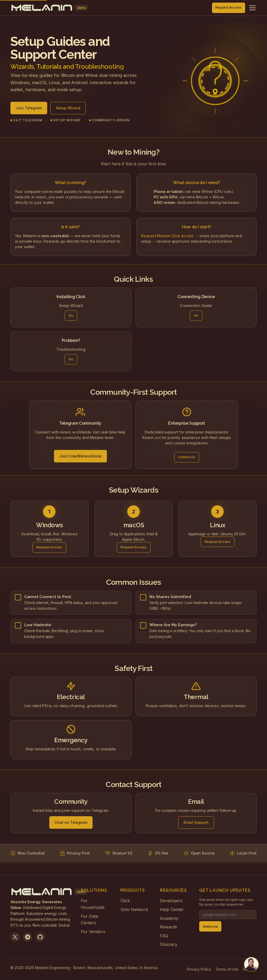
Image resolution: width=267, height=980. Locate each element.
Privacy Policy (199, 969)
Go (71, 317)
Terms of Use (227, 969)
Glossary (169, 944)
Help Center (172, 909)
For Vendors (93, 932)
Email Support (196, 823)
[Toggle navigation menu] (252, 8)
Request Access (228, 7)
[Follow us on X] (15, 937)
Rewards (168, 927)
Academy (169, 918)
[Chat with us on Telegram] (251, 964)
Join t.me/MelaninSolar (80, 457)
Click (125, 901)
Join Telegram (29, 110)
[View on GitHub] (40, 937)
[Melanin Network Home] (49, 8)
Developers (171, 901)
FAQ (164, 936)
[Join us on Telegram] (28, 937)
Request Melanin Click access (167, 237)
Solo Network (134, 909)
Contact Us (187, 458)
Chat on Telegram (71, 823)
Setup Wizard (68, 110)
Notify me (210, 926)
